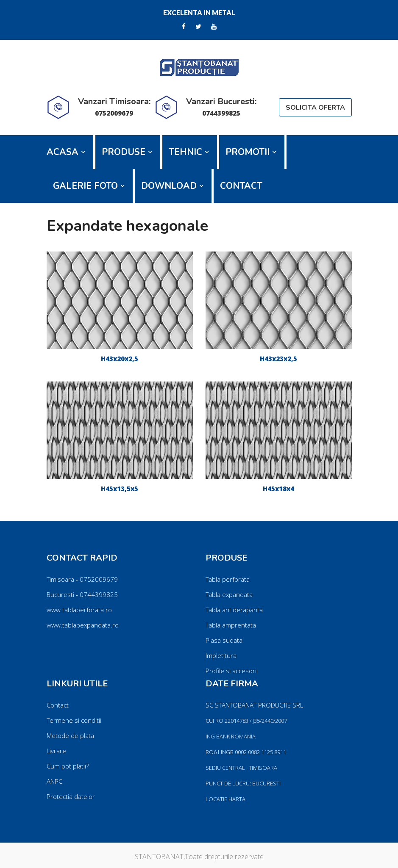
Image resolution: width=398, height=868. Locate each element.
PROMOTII (248, 152)
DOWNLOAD (169, 186)
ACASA (63, 152)
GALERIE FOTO (85, 186)
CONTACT (241, 186)
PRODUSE (124, 152)
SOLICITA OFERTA (315, 108)
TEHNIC (185, 152)
